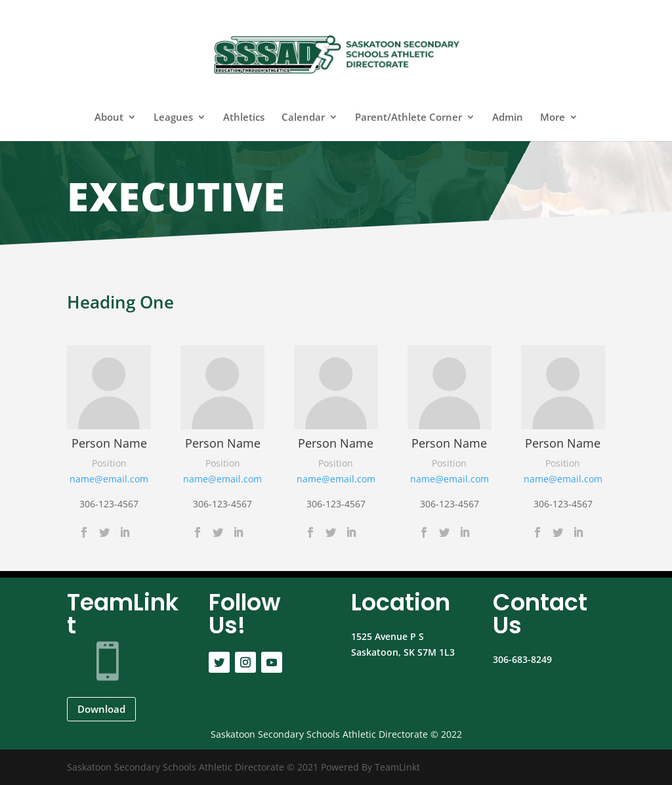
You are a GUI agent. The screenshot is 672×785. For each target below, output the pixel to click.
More (553, 118)
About (109, 118)
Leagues (173, 118)
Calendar (303, 118)
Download (101, 709)
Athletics (244, 118)
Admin (508, 118)
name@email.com (109, 479)
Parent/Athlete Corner (409, 118)
